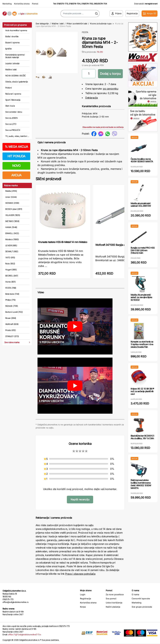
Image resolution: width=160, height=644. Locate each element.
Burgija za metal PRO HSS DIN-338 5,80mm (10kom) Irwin (143, 250)
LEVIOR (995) (11, 245)
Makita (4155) (11, 191)
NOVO (16, 166)
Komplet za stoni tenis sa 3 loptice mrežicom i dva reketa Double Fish (142, 344)
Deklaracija (92, 98)
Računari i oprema (13, 94)
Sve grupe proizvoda (142, 607)
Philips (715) (10, 300)
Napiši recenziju (80, 499)
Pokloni (8, 88)
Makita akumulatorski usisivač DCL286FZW (141, 205)
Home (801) (10, 282)
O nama (135, 594)
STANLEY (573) (12, 336)
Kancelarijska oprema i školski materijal (15, 56)
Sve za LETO (11, 124)
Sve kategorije (42, 24)
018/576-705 (87, 4)
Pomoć (35, 4)
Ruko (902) (10, 264)
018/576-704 (75, 4)
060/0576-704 (100, 4)
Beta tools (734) (12, 294)
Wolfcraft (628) (12, 324)
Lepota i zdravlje (12, 63)
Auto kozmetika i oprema (16, 30)
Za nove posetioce (115, 594)
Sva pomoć (111, 599)
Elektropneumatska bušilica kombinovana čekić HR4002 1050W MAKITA (141, 484)
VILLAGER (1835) (13, 215)
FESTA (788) (11, 288)
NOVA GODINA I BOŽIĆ (16, 76)
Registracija (85, 599)
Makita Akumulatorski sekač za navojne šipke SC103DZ (141, 297)
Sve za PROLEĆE (13, 130)
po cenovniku (111, 89)
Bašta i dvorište (12, 36)
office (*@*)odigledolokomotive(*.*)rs (24, 634)
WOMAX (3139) (12, 203)
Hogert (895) (11, 270)
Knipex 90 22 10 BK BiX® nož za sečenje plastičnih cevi (142, 391)
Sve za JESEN (11, 118)
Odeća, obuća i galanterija (16, 82)
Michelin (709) (12, 306)
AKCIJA (16, 175)
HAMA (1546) (11, 227)
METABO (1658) (12, 221)
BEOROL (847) (12, 276)
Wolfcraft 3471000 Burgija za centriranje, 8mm (120, 245)
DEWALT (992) (12, 251)
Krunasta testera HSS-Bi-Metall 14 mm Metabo (63, 242)
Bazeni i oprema (12, 43)
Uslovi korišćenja (114, 603)
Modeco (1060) (12, 239)
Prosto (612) (11, 330)
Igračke (8, 49)
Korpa (83, 607)
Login (83, 594)
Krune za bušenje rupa (101, 24)
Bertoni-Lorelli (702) (14, 312)
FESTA (85, 32)
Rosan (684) (11, 318)
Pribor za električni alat (77, 24)
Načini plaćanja (113, 607)
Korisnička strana (22, 4)
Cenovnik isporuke (141, 599)
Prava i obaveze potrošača (80, 574)
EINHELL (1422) (12, 233)
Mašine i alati (11, 69)
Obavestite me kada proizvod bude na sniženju (103, 127)
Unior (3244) (11, 197)
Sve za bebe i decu (14, 112)
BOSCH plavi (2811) (14, 209)
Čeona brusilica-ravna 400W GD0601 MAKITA (142, 160)
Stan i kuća (10, 106)
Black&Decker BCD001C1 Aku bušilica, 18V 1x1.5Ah (142, 437)
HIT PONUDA (16, 156)
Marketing (7, 4)
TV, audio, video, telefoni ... (17, 136)
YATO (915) (10, 257)
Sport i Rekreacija (13, 100)
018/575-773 (62, 4)
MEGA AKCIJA (16, 147)
